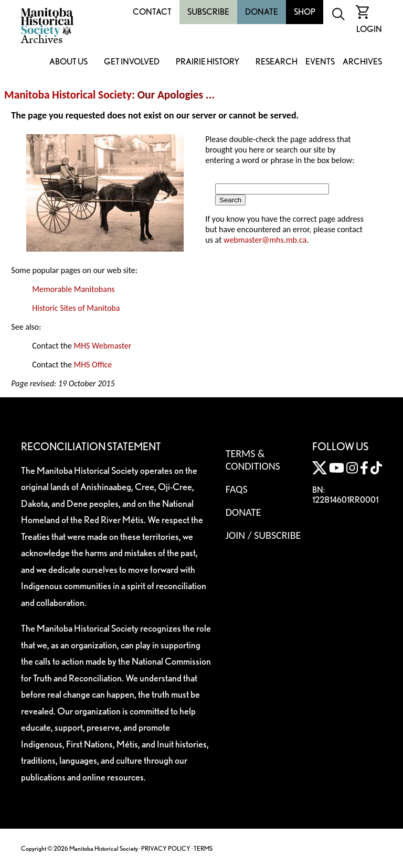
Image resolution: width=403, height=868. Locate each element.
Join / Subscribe (263, 535)
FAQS (237, 489)
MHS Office (93, 365)
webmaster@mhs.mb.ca (265, 240)
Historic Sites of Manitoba (76, 308)
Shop (305, 12)
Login (369, 29)
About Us (68, 62)
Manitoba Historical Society (68, 95)
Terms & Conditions (253, 460)
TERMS (203, 848)
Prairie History (208, 62)
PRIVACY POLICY (166, 848)
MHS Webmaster (102, 346)
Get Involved (132, 62)
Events (320, 62)
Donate (262, 12)
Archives (362, 62)
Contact (152, 12)
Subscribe (208, 12)
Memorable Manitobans (73, 289)
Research (277, 62)
